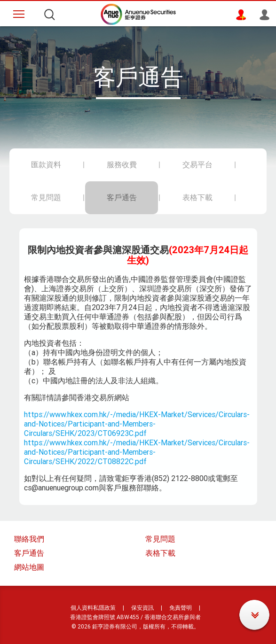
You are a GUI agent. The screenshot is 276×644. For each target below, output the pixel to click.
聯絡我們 (29, 539)
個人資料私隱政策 (93, 608)
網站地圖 (29, 567)
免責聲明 (181, 608)
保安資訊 (142, 608)
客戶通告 (29, 553)
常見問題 (160, 539)
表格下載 (160, 553)
